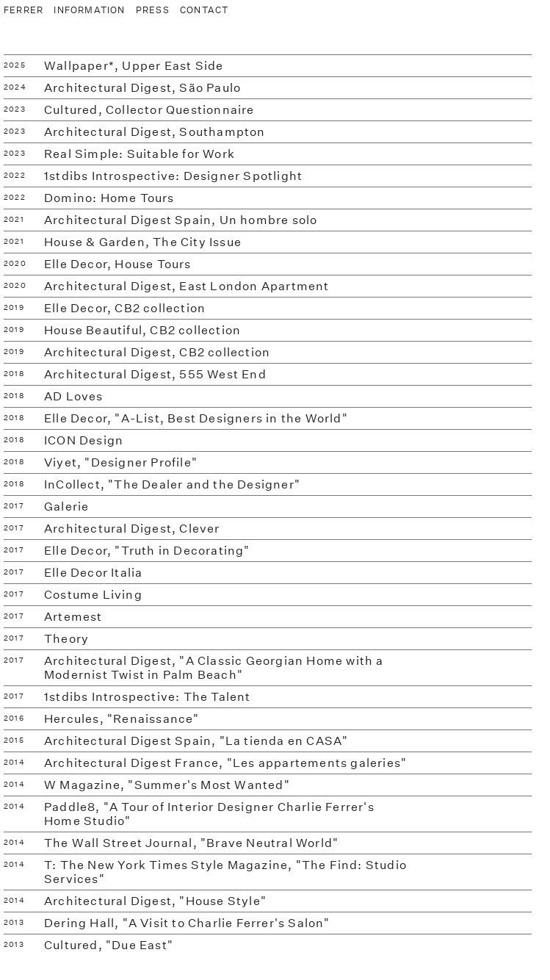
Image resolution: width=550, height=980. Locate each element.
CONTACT (204, 10)
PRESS (153, 10)
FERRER (23, 10)
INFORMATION (89, 10)
